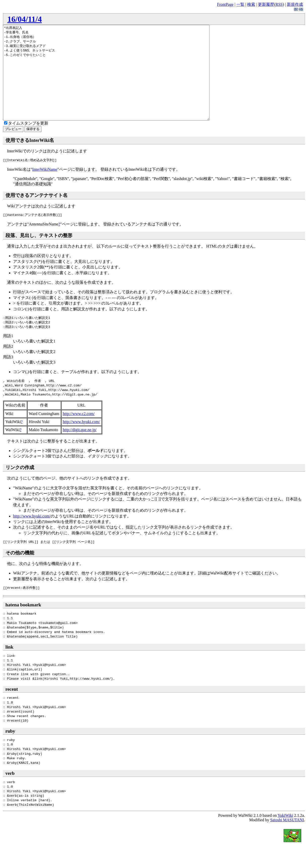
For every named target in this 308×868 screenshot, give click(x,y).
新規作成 (295, 4)
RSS (279, 4)
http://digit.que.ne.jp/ (80, 449)
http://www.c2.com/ (79, 432)
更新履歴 (266, 4)
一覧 (240, 4)
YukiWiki (285, 834)
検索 (251, 4)
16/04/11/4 (25, 19)
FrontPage (225, 4)
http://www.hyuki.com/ (81, 441)
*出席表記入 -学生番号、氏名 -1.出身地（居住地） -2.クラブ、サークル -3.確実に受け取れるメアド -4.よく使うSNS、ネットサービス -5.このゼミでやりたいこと (119, 82)
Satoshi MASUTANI (287, 839)
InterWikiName (45, 188)
